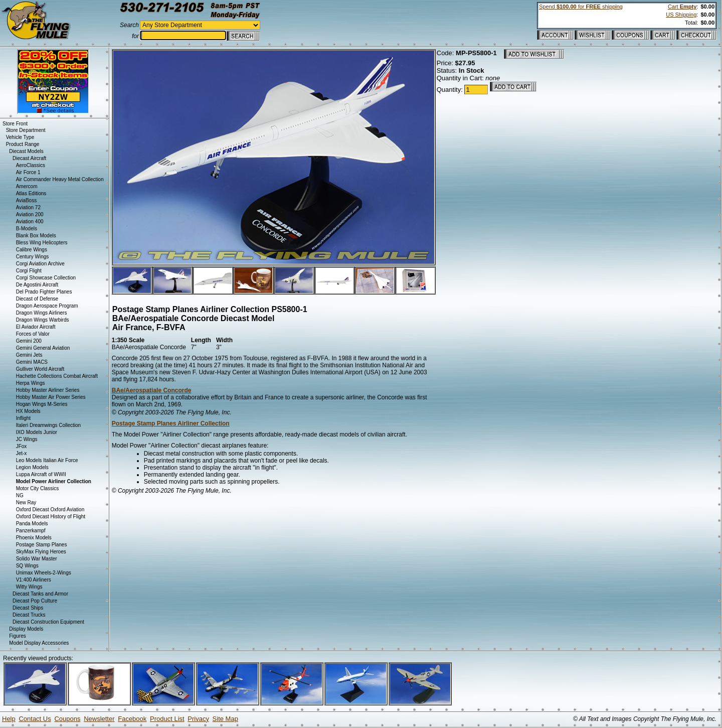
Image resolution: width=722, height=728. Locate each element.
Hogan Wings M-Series (42, 404)
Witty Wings (29, 587)
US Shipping (681, 15)
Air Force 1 (28, 172)
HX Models (28, 411)
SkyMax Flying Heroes (41, 552)
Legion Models (32, 467)
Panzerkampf (31, 531)
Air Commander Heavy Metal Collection (60, 179)
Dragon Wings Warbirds (43, 320)
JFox (22, 446)
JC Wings (27, 439)
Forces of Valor (33, 334)
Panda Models (32, 524)
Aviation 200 (30, 214)
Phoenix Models (34, 538)
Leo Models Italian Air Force (47, 460)
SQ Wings (27, 566)
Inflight (23, 418)
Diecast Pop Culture (35, 601)
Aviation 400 (30, 222)
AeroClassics (31, 165)
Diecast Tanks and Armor (40, 594)
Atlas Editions (31, 193)
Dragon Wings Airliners (42, 313)
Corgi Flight (29, 271)
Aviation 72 (28, 207)
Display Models (26, 629)
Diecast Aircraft (29, 158)
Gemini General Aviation (43, 348)
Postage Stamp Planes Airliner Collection (171, 423)
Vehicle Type (20, 137)
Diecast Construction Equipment (48, 622)
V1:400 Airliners (34, 580)
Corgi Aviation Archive (40, 264)
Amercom (27, 186)
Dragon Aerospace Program (47, 306)
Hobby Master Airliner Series (48, 390)
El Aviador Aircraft (36, 327)
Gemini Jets (29, 355)
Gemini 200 (29, 341)
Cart (682, 7)
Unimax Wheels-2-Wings (44, 573)
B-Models (27, 229)
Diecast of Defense (37, 299)
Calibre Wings (32, 250)
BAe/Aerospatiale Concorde (152, 390)
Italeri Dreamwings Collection (49, 425)
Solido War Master (37, 559)
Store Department (26, 130)
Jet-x (22, 453)
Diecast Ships (28, 608)
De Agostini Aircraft (37, 285)
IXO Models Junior (37, 432)
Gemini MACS (32, 362)
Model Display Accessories (39, 643)
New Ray (26, 502)
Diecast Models (26, 151)
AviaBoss (27, 200)
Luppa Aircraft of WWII (41, 474)
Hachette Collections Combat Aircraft (57, 376)
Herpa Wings (31, 383)
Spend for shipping (581, 7)
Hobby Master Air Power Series (51, 397)
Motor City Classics (38, 488)
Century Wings (33, 257)
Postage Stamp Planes (42, 545)
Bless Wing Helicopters (42, 243)
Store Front (15, 124)
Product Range (23, 144)
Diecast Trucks (29, 615)
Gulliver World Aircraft (40, 369)
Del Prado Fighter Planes (44, 292)
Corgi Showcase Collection (46, 278)
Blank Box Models (36, 236)
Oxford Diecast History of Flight (51, 517)
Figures (17, 636)
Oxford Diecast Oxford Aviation (50, 509)
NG (20, 495)
